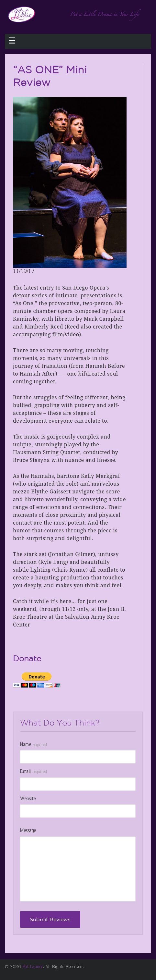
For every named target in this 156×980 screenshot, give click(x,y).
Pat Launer (33, 967)
